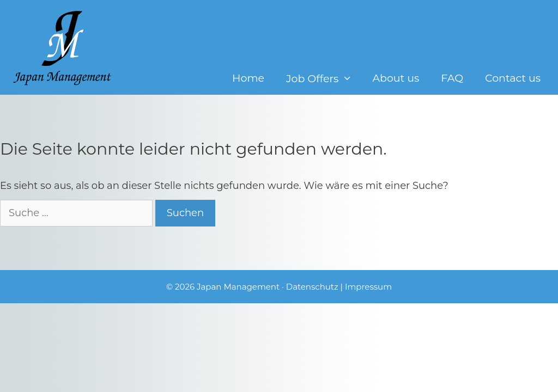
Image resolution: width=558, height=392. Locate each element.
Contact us (513, 78)
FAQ (452, 78)
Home (248, 78)
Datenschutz (312, 287)
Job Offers (324, 79)
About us (396, 78)
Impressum (368, 287)
